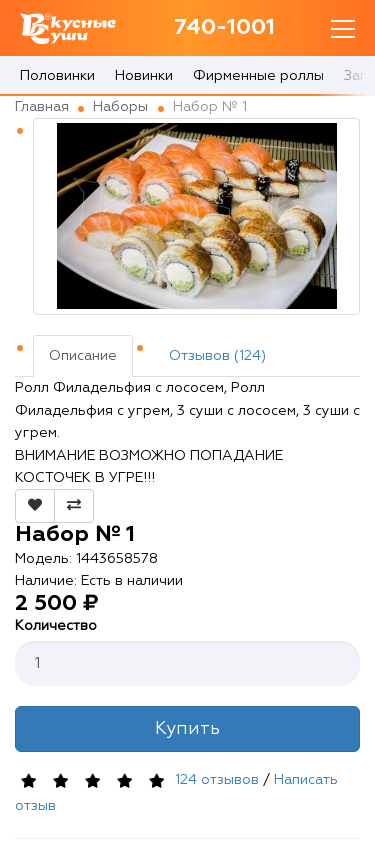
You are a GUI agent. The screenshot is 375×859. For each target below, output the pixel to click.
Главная (42, 107)
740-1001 (224, 28)
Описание (83, 356)
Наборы (120, 107)
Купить (187, 729)
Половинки (57, 76)
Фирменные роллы (258, 76)
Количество (56, 626)
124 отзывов (217, 781)
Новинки (144, 76)
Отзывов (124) (217, 356)
